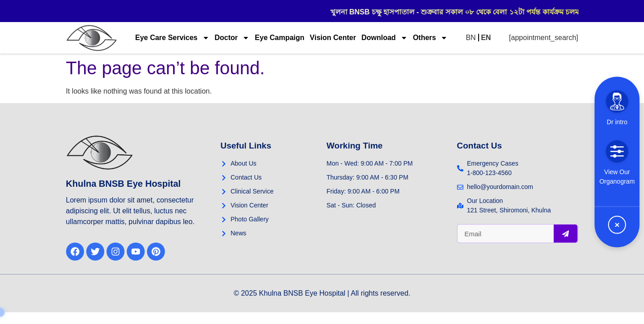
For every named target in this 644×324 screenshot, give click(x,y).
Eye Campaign (280, 38)
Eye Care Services (172, 38)
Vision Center (333, 38)
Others (431, 38)
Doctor (232, 38)
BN (471, 38)
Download (384, 38)
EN (486, 38)
